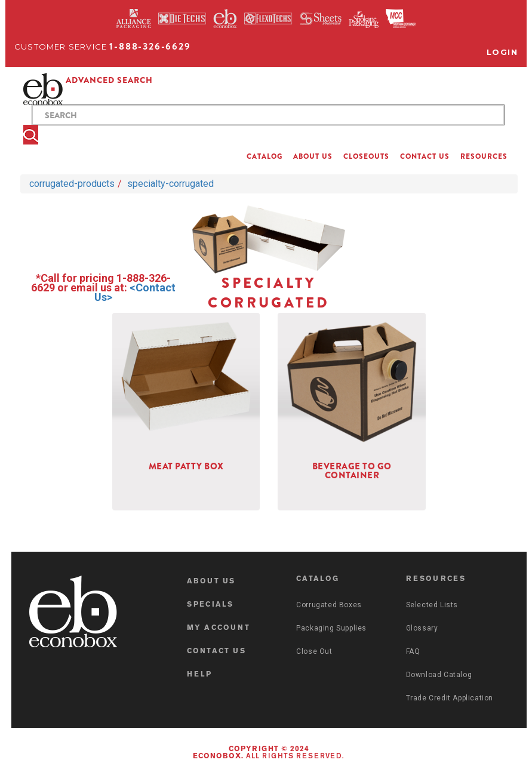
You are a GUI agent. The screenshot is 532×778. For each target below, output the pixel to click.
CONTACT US (425, 156)
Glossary (422, 628)
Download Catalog (439, 675)
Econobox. (218, 757)
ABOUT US (313, 156)
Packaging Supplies (331, 628)
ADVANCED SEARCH (109, 80)
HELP (200, 675)
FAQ (413, 651)
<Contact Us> (135, 292)
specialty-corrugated (170, 184)
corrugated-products (72, 184)
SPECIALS (210, 605)
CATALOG (265, 156)
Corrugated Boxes (329, 605)
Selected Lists (432, 605)
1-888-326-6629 (150, 46)
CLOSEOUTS (366, 156)
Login (502, 52)
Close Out (314, 651)
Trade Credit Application (450, 698)
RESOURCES (484, 156)
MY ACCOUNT (219, 628)
